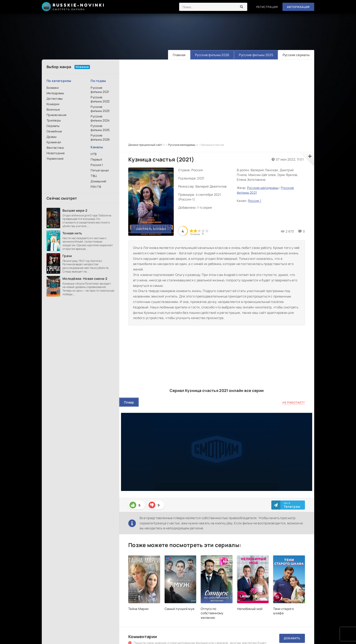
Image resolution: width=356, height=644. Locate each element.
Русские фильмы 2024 (100, 118)
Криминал (54, 142)
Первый (96, 159)
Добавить (292, 638)
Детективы (55, 99)
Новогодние (56, 153)
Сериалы (53, 126)
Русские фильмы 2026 (212, 55)
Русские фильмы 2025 (256, 55)
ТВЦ (94, 176)
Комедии (53, 104)
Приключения (56, 115)
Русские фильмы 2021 (100, 90)
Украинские (55, 159)
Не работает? (294, 402)
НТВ (94, 154)
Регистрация (267, 7)
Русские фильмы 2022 (100, 99)
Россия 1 (97, 165)
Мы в (292, 505)
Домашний (98, 181)
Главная (179, 55)
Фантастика (55, 148)
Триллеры (54, 120)
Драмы (52, 137)
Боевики (53, 88)
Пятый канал (100, 170)
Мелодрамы (55, 93)
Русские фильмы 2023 (100, 109)
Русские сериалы (296, 55)
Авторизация (298, 7)
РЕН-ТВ (96, 187)
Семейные (54, 131)
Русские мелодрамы (263, 188)
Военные (53, 109)
